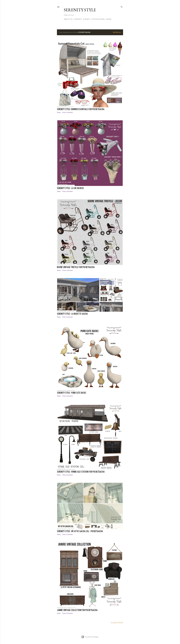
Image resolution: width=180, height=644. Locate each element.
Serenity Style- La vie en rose (70, 188)
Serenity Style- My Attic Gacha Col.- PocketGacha (80, 531)
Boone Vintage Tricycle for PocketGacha (76, 267)
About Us (68, 19)
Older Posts (117, 623)
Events (86, 19)
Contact (78, 19)
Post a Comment (67, 112)
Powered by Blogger (90, 637)
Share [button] (59, 112)
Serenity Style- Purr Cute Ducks (72, 393)
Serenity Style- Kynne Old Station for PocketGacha (81, 472)
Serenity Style (80, 10)
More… (109, 19)
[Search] (122, 6)
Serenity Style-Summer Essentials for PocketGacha (81, 109)
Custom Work (98, 19)
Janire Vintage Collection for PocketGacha (77, 610)
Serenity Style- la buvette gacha (72, 314)
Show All (117, 32)
